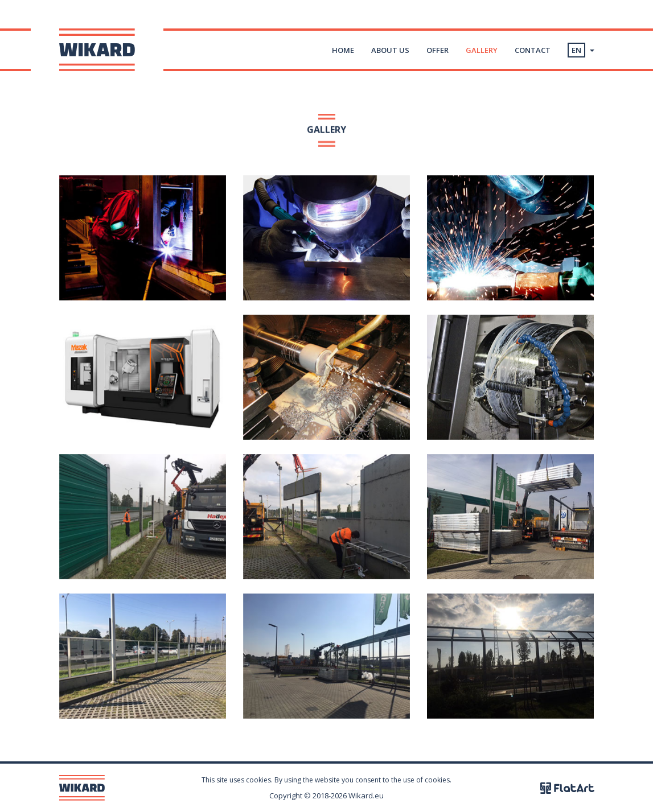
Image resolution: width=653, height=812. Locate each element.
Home (343, 50)
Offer (438, 50)
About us (390, 50)
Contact (533, 50)
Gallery (482, 50)
